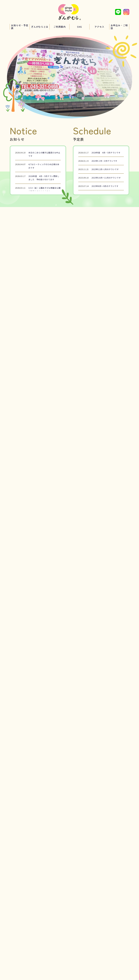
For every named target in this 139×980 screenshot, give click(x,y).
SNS (79, 27)
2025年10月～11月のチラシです (106, 178)
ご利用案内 (60, 27)
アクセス (99, 27)
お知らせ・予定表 (20, 27)
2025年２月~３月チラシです (104, 161)
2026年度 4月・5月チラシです (106, 153)
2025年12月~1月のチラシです (105, 169)
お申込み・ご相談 (119, 27)
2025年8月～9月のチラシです (105, 186)
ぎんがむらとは (40, 27)
